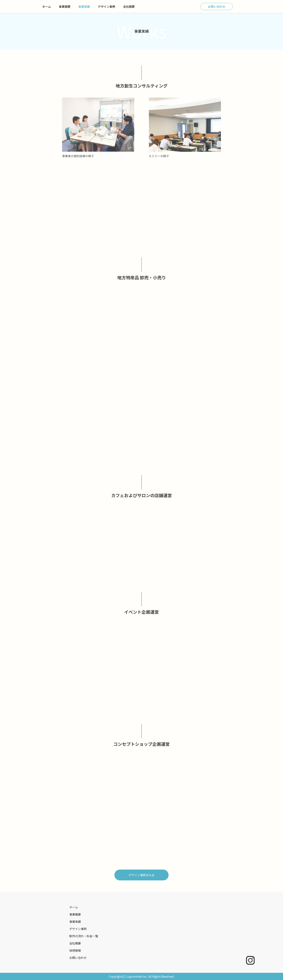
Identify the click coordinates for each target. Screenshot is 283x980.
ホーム (47, 6)
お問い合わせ (217, 6)
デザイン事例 (106, 6)
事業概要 (65, 6)
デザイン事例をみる (141, 875)
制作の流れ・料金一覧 (84, 936)
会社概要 (129, 6)
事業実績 (84, 6)
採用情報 (75, 950)
